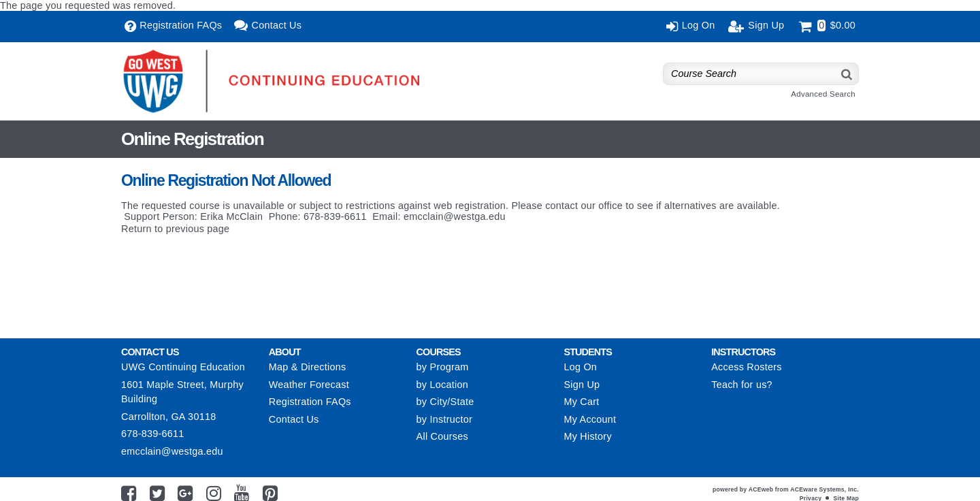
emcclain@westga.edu (455, 216)
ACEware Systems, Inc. (824, 489)
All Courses (442, 436)
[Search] (847, 74)
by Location (442, 385)
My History (587, 436)
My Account (590, 419)
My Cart (581, 402)
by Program (443, 367)
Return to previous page (175, 229)
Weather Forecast (309, 385)
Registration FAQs (310, 402)
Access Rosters (746, 367)
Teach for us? (742, 385)
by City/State (445, 402)
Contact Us (294, 419)
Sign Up (582, 385)
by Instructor (444, 419)
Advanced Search (823, 94)
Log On (580, 367)
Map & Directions (308, 367)
